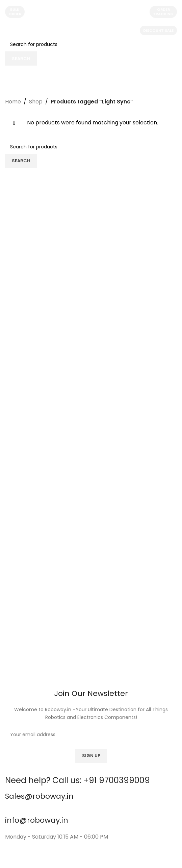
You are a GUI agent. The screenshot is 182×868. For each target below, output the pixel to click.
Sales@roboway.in (39, 796)
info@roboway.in (37, 820)
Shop (36, 102)
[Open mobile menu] (12, 30)
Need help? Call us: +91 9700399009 (77, 780)
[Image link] (91, 595)
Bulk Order (15, 12)
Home (13, 102)
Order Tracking (163, 12)
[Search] (91, 44)
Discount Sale (158, 30)
